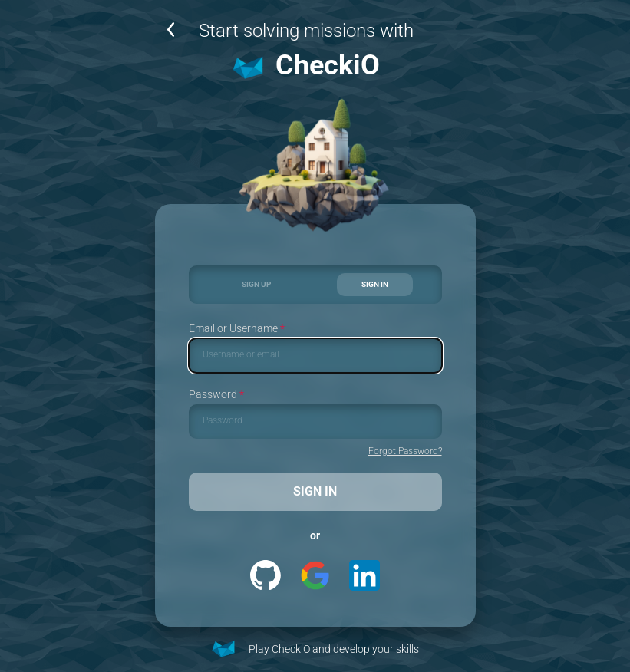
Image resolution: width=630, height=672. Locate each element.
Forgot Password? (405, 451)
